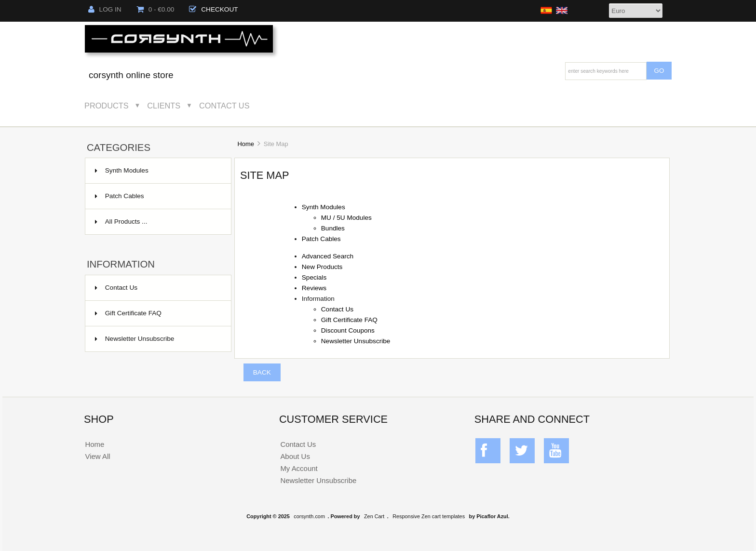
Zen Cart (374, 516)
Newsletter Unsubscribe (135, 339)
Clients (164, 106)
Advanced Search (328, 256)
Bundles (333, 228)
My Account (299, 468)
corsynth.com (309, 516)
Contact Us (224, 106)
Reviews (314, 288)
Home (245, 144)
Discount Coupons (348, 330)
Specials (314, 277)
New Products (322, 267)
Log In (105, 9)
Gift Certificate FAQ (128, 313)
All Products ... (121, 222)
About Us (295, 456)
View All (97, 456)
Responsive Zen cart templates (429, 516)
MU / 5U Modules (346, 218)
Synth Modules (157, 171)
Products (107, 106)
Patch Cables (157, 196)
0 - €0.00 (155, 9)
